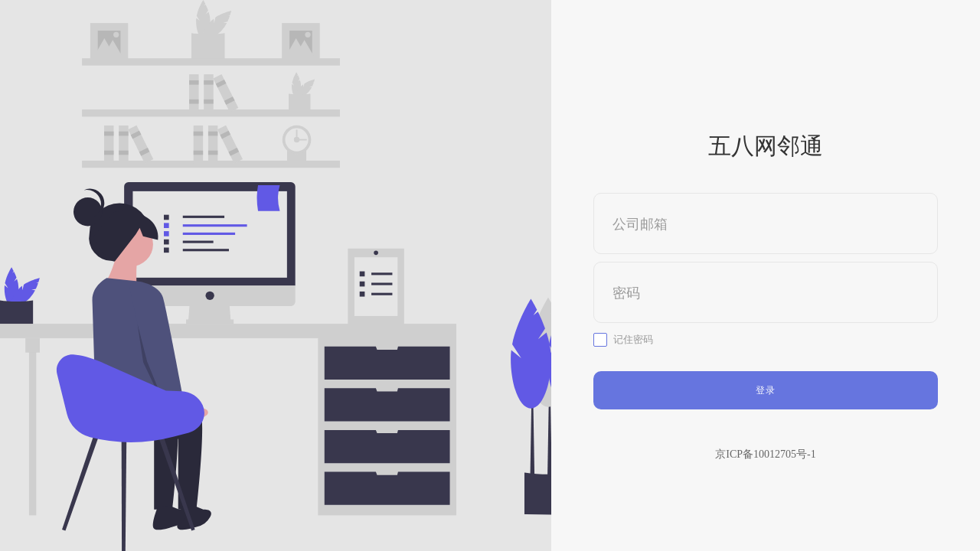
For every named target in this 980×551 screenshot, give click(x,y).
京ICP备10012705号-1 (765, 454)
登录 (766, 390)
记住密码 (633, 339)
